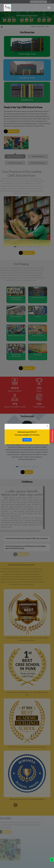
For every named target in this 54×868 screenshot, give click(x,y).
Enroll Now (27, 440)
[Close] (47, 426)
